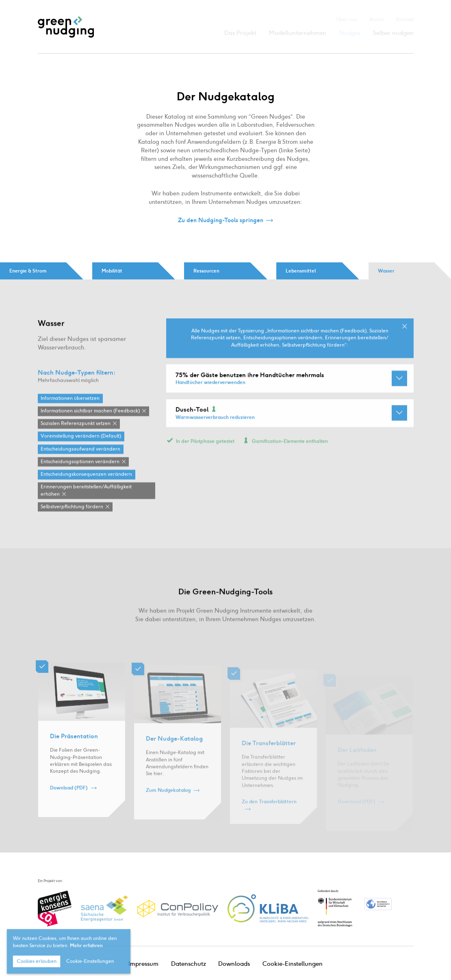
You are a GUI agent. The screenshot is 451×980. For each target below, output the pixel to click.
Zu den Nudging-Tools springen (221, 221)
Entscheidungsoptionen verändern (80, 475)
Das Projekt (240, 33)
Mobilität (112, 271)
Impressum (143, 964)
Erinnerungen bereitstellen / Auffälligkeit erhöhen (86, 504)
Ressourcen (206, 271)
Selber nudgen (393, 33)
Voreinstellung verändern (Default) (81, 450)
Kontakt (405, 19)
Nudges (350, 33)
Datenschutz (189, 964)
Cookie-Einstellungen (293, 964)
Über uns (346, 19)
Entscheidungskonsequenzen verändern (86, 488)
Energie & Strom (28, 271)
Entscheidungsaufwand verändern (80, 463)
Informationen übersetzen (70, 412)
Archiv (376, 19)
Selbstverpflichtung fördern (72, 520)
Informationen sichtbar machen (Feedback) (90, 425)
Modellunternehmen (298, 33)
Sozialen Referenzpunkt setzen (76, 437)
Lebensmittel (301, 271)
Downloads (234, 964)
